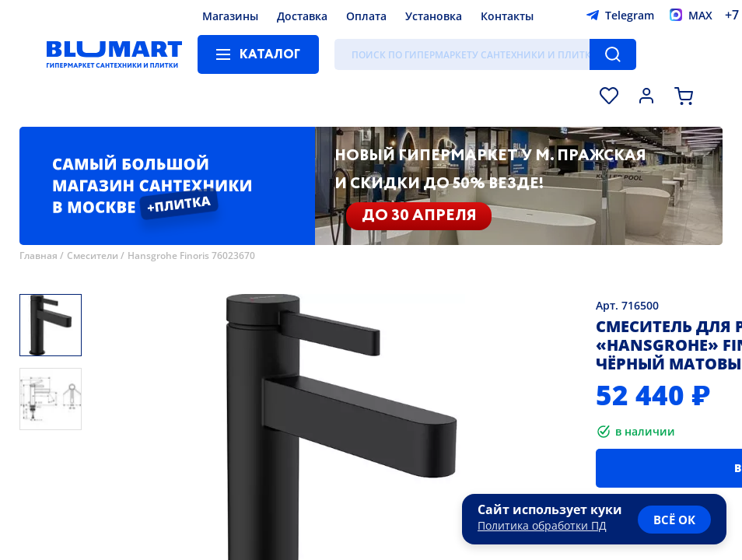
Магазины (230, 16)
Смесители (93, 255)
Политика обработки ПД (542, 525)
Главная (38, 255)
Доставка (302, 16)
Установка (434, 16)
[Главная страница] (114, 54)
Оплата (366, 16)
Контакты (507, 16)
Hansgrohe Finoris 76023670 (191, 255)
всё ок (674, 520)
